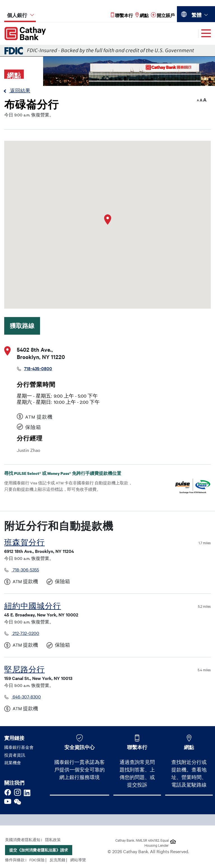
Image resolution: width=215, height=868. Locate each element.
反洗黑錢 (57, 860)
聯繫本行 (137, 747)
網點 (189, 747)
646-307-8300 (26, 696)
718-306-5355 (25, 569)
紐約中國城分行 (33, 606)
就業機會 (13, 763)
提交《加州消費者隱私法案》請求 (39, 850)
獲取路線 (22, 326)
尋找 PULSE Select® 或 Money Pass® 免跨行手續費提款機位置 (67, 473)
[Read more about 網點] (142, 15)
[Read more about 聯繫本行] (122, 15)
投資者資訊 (15, 755)
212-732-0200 (25, 633)
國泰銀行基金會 (19, 747)
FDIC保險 (37, 860)
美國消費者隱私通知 (23, 839)
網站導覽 (78, 860)
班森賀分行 (24, 542)
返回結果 (20, 90)
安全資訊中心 (80, 747)
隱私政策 (53, 839)
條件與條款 (15, 860)
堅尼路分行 (24, 669)
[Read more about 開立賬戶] (163, 15)
